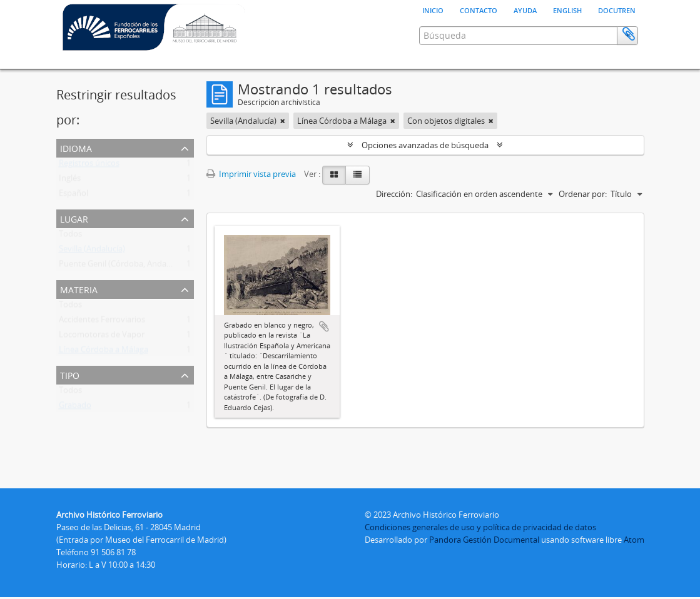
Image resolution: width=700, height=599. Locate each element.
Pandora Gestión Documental (484, 541)
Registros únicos (89, 197)
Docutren (617, 9)
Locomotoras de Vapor (102, 368)
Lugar (74, 249)
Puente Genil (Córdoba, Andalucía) (122, 298)
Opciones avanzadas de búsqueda (425, 176)
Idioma (76, 179)
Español (74, 227)
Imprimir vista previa (251, 205)
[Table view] (358, 206)
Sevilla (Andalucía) (92, 283)
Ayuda (525, 9)
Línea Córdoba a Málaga (104, 383)
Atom (634, 541)
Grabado (75, 439)
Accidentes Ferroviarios (102, 353)
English (567, 9)
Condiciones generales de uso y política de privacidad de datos (480, 529)
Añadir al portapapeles (324, 358)
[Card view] (334, 206)
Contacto (479, 9)
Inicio (433, 9)
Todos (70, 268)
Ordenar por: (583, 225)
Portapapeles (629, 86)
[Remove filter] (283, 152)
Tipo (70, 405)
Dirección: (394, 225)
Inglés (70, 212)
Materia (79, 320)
